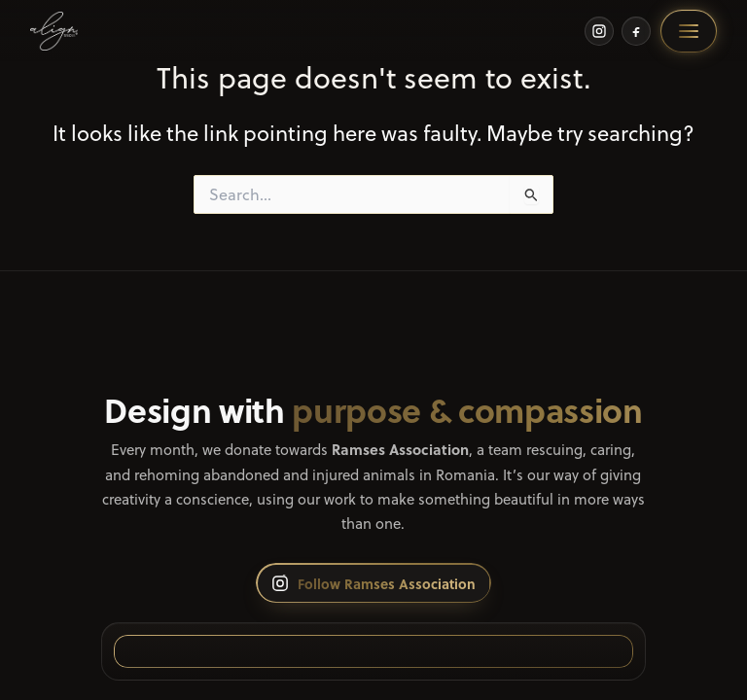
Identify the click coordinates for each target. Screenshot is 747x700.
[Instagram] (599, 31)
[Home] (54, 31)
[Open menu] (689, 31)
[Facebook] (636, 31)
